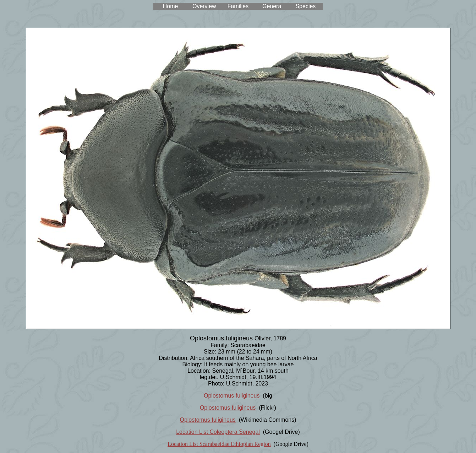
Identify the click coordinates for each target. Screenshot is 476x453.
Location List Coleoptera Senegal (218, 432)
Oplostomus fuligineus (232, 396)
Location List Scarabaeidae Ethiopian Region (219, 444)
